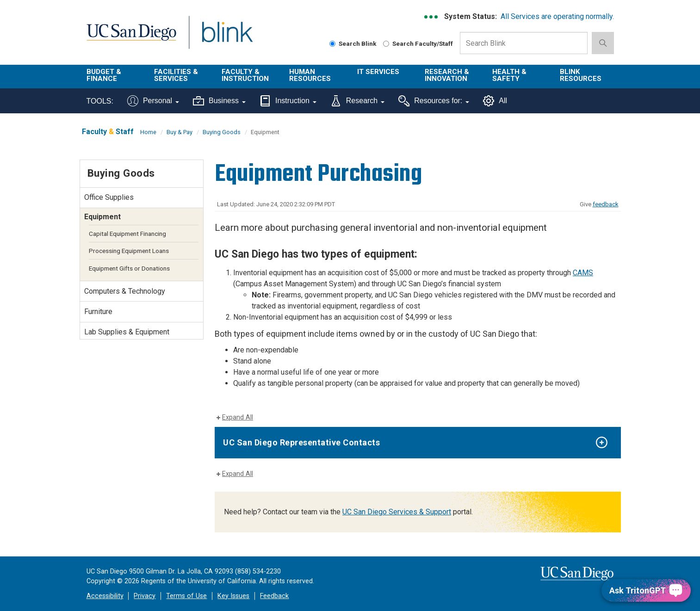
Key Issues (233, 596)
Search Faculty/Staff (418, 43)
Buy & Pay (180, 132)
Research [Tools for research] (357, 101)
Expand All (238, 417)
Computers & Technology (125, 291)
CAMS (583, 273)
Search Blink (353, 43)
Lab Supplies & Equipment (127, 332)
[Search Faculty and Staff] (386, 44)
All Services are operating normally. (557, 16)
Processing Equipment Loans (129, 251)
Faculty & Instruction (245, 75)
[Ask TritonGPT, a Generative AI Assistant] (646, 590)
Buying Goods (222, 132)
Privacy (145, 596)
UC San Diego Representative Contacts (301, 442)
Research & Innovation (447, 75)
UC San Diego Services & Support (397, 512)
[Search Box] (524, 43)
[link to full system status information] (431, 17)
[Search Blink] (332, 44)
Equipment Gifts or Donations (129, 268)
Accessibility (105, 596)
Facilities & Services (176, 75)
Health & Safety (509, 75)
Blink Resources (581, 75)
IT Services (378, 72)
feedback (606, 204)
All (495, 101)
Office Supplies (109, 197)
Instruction (288, 101)
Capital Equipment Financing (127, 234)
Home (148, 132)
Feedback (274, 596)
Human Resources (310, 75)
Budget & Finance (104, 75)
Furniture (98, 312)
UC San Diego (131, 38)
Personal (153, 101)
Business (219, 101)
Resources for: (434, 101)
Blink (227, 38)
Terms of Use (186, 596)
